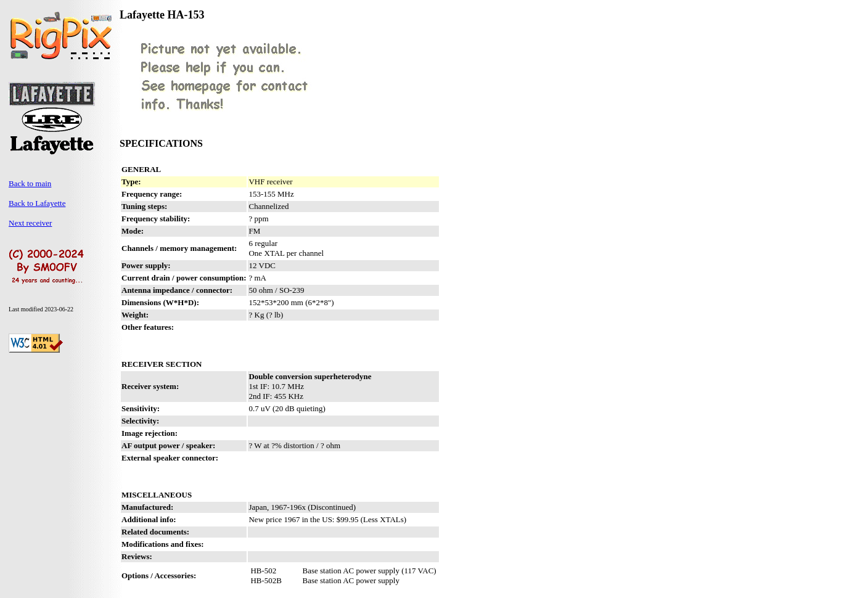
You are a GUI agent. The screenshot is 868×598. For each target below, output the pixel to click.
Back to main (30, 183)
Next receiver (30, 223)
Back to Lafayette (37, 203)
